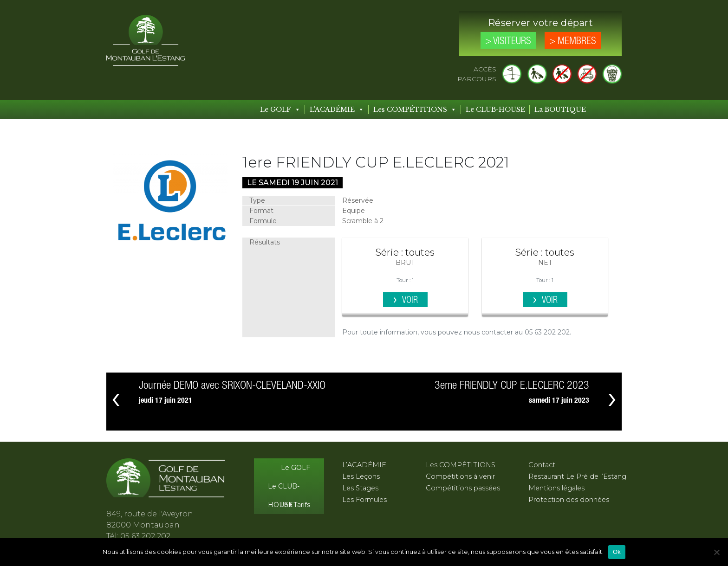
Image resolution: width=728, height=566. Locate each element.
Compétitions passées (463, 488)
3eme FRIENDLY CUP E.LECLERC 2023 (512, 386)
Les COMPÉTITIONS (415, 109)
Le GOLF (280, 109)
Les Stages (360, 488)
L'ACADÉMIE (337, 109)
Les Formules (364, 500)
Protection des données (569, 500)
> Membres (573, 41)
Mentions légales (556, 488)
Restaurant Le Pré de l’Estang (577, 476)
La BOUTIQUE (560, 109)
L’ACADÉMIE (364, 465)
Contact (542, 465)
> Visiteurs (508, 41)
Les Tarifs (295, 505)
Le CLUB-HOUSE (495, 109)
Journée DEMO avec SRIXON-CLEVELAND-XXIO (232, 386)
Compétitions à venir (460, 476)
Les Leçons (361, 476)
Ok (617, 552)
